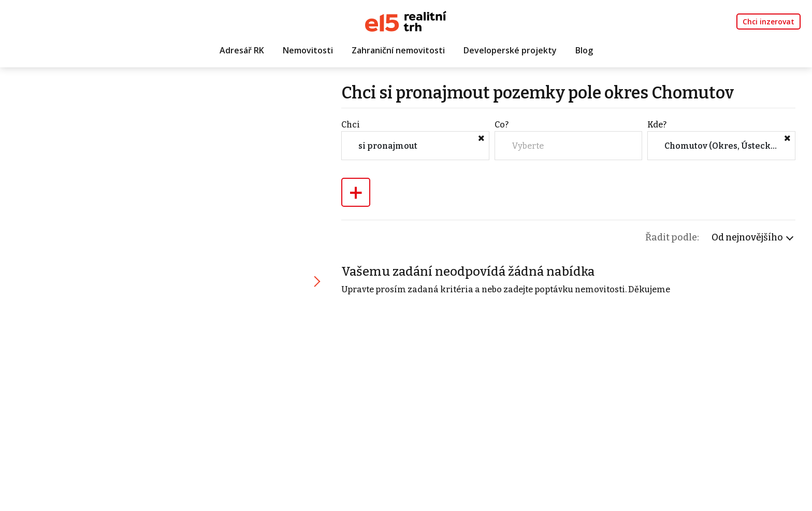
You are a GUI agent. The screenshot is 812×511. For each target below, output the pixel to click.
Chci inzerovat (769, 22)
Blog (584, 50)
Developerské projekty (510, 50)
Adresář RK (242, 50)
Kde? (657, 125)
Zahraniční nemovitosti (398, 50)
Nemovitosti (308, 50)
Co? (502, 125)
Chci (351, 125)
